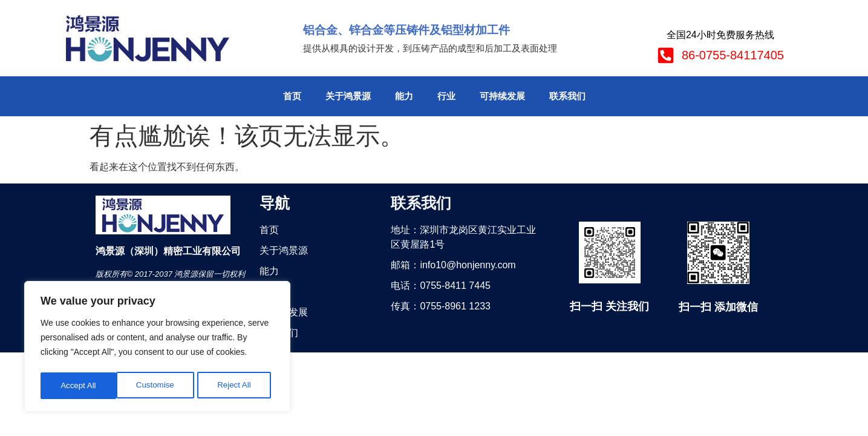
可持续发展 (502, 96)
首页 (292, 96)
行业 (446, 96)
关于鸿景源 (348, 96)
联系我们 (567, 96)
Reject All (158, 386)
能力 (404, 96)
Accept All (237, 386)
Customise (79, 386)
